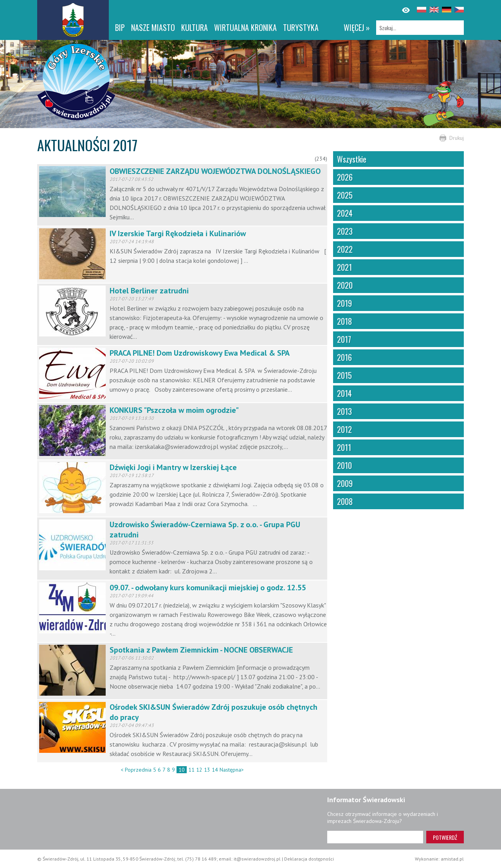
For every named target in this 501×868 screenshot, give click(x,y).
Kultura (195, 27)
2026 (345, 177)
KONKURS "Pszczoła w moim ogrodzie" (174, 410)
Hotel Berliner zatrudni (149, 291)
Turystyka (301, 27)
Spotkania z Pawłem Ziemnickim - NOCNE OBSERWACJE (201, 650)
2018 (344, 321)
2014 (344, 393)
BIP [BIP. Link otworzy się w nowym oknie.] (120, 27)
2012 (344, 429)
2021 (344, 267)
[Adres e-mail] (375, 837)
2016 (344, 357)
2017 (344, 339)
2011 (344, 447)
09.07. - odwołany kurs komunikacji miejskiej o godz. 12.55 (208, 588)
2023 (345, 231)
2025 (345, 195)
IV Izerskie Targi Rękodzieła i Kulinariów (178, 233)
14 (215, 770)
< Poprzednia (136, 770)
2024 (345, 213)
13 (207, 770)
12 (199, 770)
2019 (344, 303)
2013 (344, 411)
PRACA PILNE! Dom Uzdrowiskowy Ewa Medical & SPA (200, 353)
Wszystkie (352, 159)
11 (191, 770)
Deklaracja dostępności (309, 859)
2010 (344, 465)
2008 (345, 501)
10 (182, 770)
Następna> (232, 770)
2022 (345, 249)
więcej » (357, 27)
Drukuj (457, 138)
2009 (345, 483)
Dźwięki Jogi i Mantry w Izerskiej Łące (173, 467)
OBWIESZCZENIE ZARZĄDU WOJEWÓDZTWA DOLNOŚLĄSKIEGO (215, 171)
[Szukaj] (420, 28)
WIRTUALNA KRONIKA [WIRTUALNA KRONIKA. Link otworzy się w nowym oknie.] (245, 27)
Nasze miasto (153, 27)
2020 (345, 285)
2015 (344, 375)
